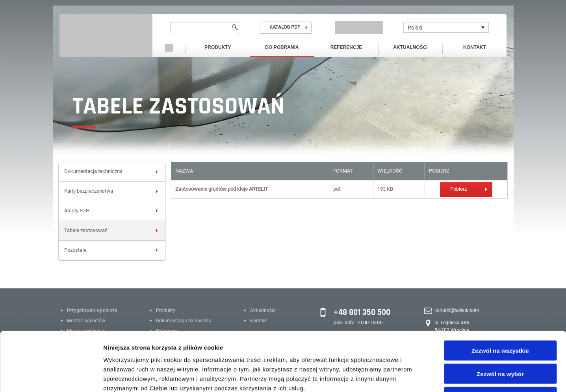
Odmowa (500, 342)
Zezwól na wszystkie (500, 295)
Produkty (218, 47)
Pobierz (458, 189)
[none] (446, 27)
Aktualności (410, 47)
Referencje (346, 47)
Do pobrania (282, 47)
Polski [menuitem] (415, 28)
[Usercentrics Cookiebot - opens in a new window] (51, 377)
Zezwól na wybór (500, 319)
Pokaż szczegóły (420, 376)
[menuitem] (446, 27)
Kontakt (475, 47)
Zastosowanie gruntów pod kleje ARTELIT (222, 189)
